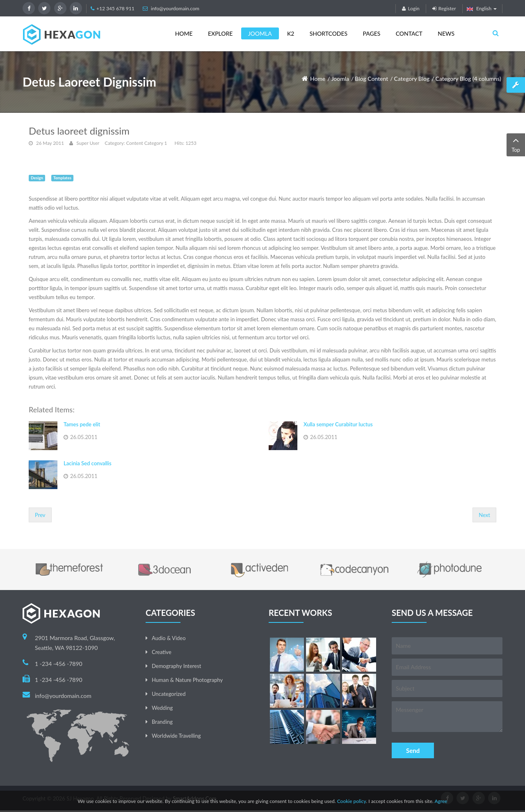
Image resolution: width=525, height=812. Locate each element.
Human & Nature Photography (187, 680)
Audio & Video (169, 638)
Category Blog (412, 79)
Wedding (162, 708)
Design (37, 178)
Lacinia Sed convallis (88, 463)
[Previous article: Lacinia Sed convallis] (40, 515)
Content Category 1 (146, 143)
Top (516, 144)
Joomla (340, 79)
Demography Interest (176, 666)
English (482, 8)
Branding (162, 722)
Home (318, 79)
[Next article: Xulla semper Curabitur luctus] (484, 515)
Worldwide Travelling (176, 736)
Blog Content (371, 79)
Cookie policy (352, 801)
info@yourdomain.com (175, 8)
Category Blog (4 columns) (468, 79)
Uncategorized (169, 694)
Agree (441, 801)
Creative (162, 652)
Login (411, 8)
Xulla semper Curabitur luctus (338, 424)
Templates (62, 178)
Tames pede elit (82, 424)
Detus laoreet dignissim (79, 131)
